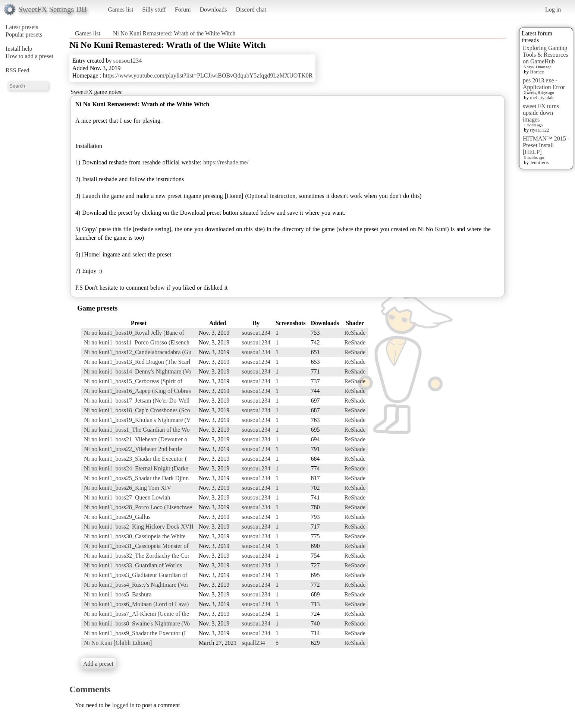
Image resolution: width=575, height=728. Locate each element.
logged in (123, 705)
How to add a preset (29, 56)
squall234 (254, 643)
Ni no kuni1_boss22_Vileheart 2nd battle (133, 449)
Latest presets (22, 27)
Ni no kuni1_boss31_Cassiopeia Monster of (136, 546)
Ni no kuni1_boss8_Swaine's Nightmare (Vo (137, 623)
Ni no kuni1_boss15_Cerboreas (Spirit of (133, 381)
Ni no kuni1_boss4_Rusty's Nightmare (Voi (136, 585)
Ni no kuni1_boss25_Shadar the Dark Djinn (136, 478)
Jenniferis (539, 162)
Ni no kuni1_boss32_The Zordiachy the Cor (137, 556)
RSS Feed (18, 70)
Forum (183, 10)
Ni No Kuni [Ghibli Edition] (118, 643)
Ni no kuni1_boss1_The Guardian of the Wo (137, 430)
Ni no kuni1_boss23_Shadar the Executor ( (135, 459)
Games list (121, 10)
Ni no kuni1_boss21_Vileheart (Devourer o (136, 439)
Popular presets (24, 34)
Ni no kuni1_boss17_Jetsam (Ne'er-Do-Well (137, 401)
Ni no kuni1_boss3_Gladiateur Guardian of (136, 575)
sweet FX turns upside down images (541, 113)
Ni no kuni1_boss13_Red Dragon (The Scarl (137, 362)
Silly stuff (154, 10)
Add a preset (98, 664)
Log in (553, 10)
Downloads (213, 10)
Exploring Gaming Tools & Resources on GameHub (546, 55)
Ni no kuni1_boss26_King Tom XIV (128, 488)
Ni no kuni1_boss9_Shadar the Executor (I (135, 633)
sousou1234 (128, 61)
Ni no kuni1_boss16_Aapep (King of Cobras (137, 391)
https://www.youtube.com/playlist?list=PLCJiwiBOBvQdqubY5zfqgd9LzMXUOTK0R (208, 75)
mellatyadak (542, 97)
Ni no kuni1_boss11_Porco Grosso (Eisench (137, 342)
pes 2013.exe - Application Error (544, 84)
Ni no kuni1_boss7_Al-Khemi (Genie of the (136, 614)
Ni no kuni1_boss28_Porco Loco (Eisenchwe (138, 507)
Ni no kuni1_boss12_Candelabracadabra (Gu (138, 352)
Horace (537, 72)
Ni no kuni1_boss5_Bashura (118, 594)
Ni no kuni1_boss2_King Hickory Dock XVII (139, 527)
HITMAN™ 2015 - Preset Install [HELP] (546, 145)
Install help (19, 49)
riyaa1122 (540, 130)
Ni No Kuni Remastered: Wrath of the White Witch (174, 33)
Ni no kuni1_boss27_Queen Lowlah (127, 497)
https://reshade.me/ (226, 162)
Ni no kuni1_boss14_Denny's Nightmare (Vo (138, 371)
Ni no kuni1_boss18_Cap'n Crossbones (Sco (137, 410)
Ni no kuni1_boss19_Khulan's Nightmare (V (137, 420)
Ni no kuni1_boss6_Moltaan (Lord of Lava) (136, 604)
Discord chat (251, 10)
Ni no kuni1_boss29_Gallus (117, 517)
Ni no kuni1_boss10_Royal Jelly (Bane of (134, 333)
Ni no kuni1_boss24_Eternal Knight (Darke (136, 468)
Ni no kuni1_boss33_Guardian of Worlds (133, 565)
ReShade (355, 333)
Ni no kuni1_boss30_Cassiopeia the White (135, 536)
